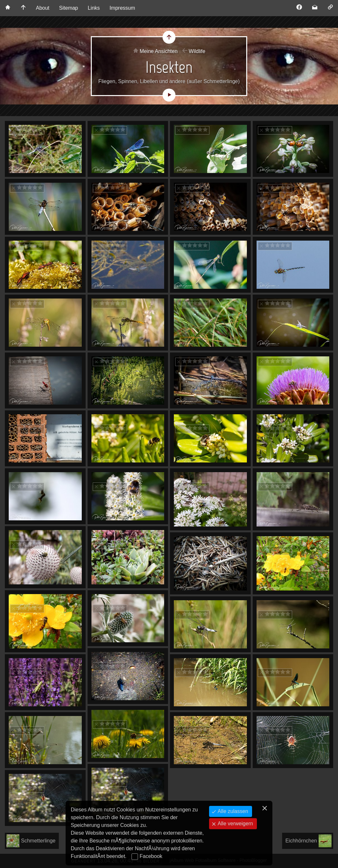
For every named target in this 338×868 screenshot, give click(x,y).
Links (94, 8)
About (43, 8)
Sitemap (69, 8)
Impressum (122, 8)
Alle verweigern (235, 824)
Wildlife (197, 51)
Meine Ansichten (158, 51)
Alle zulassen (232, 811)
